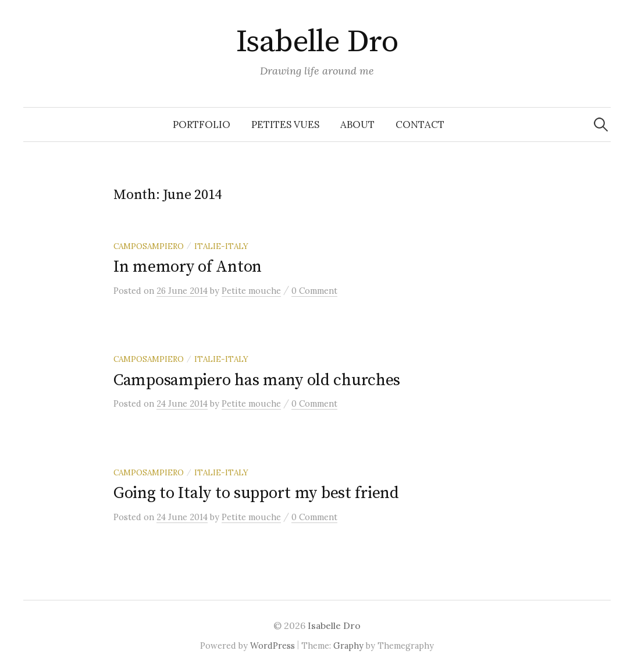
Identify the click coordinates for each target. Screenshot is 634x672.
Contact (420, 125)
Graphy (348, 646)
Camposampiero (149, 246)
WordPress (273, 646)
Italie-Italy (221, 246)
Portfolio (202, 125)
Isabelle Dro (317, 42)
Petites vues (285, 125)
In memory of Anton (188, 267)
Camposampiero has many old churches (257, 380)
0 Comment (314, 291)
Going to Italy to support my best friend (256, 493)
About (357, 125)
